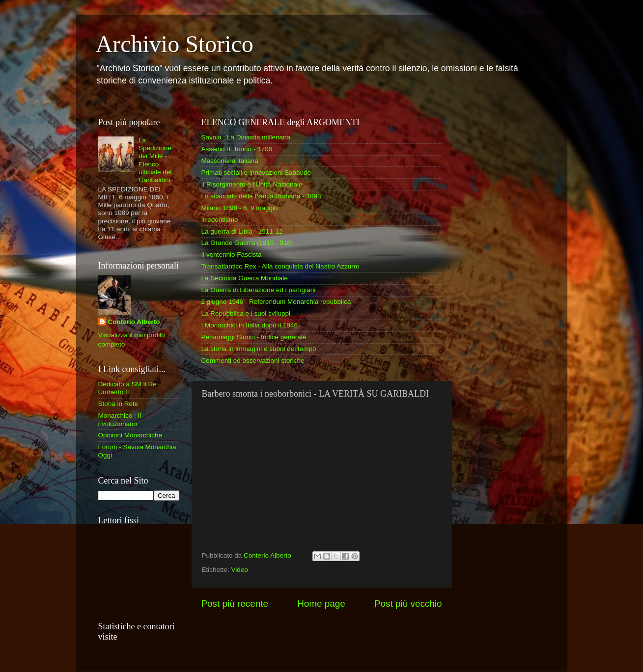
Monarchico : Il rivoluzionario (120, 419)
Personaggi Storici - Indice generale (254, 337)
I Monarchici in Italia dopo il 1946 (250, 325)
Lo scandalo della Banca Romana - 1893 (261, 196)
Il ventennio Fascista (232, 255)
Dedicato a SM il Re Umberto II (127, 388)
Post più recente (235, 604)
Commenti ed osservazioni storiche (253, 361)
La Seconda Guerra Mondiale (245, 278)
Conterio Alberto (134, 322)
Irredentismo (220, 220)
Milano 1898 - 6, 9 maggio (240, 208)
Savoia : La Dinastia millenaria (246, 137)
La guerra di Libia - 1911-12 (242, 231)
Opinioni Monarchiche (130, 435)
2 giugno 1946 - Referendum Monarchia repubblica (276, 302)
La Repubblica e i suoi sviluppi (246, 313)
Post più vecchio (408, 604)
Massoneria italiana (230, 161)
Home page (321, 604)
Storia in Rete (118, 404)
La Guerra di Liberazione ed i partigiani (259, 290)
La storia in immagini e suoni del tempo (259, 349)
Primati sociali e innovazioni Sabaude (256, 173)
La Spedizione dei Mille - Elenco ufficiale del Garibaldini (155, 160)
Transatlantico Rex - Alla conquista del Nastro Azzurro (280, 266)
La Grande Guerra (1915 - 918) (247, 243)
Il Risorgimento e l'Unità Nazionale (252, 184)
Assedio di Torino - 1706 (237, 149)
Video (240, 570)
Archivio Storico (175, 44)
